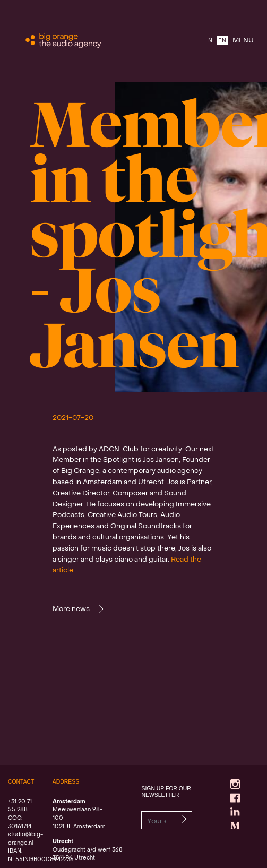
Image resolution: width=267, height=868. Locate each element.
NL (212, 41)
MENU (243, 41)
